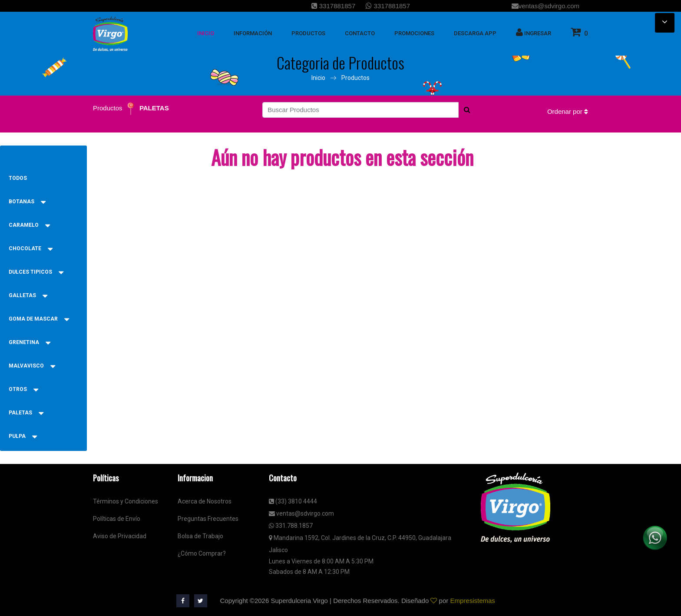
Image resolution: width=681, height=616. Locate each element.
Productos (355, 78)
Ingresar (534, 32)
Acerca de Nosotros (205, 501)
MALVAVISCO (32, 366)
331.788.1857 (291, 526)
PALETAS (154, 108)
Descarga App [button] (475, 33)
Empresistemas (472, 601)
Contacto (360, 33)
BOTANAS (27, 202)
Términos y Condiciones (126, 501)
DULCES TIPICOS (36, 272)
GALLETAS (28, 295)
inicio (206, 33)
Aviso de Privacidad (120, 536)
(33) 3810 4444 (293, 501)
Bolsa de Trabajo (200, 536)
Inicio (318, 78)
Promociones (414, 33)
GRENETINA (30, 342)
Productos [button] (308, 33)
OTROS (23, 389)
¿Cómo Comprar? (202, 553)
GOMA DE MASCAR (39, 319)
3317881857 (334, 6)
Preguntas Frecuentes (208, 519)
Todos (18, 178)
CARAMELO (29, 225)
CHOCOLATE (31, 248)
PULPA (23, 436)
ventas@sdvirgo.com (545, 6)
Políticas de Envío (117, 519)
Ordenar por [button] (568, 111)
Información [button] (253, 33)
